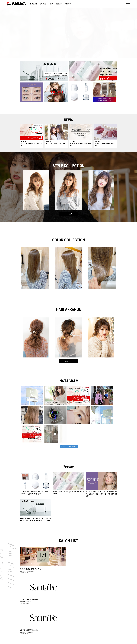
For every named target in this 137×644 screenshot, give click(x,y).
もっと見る (68, 214)
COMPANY (68, 4)
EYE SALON (43, 4)
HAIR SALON (33, 4)
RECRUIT (59, 4)
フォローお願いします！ (69, 427)
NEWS (52, 4)
